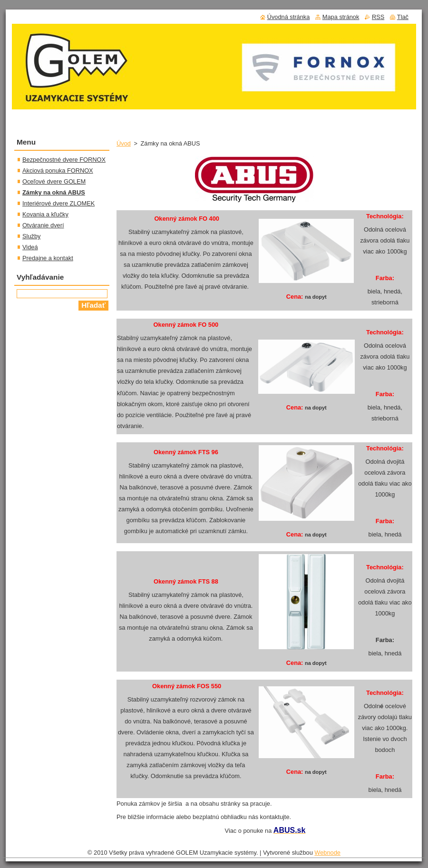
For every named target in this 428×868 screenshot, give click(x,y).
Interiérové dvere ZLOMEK (58, 203)
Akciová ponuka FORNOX (58, 171)
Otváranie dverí (43, 225)
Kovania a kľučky (45, 214)
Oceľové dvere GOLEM (54, 181)
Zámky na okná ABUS (54, 192)
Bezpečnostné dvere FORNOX (64, 160)
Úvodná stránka (289, 17)
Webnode (327, 853)
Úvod (124, 143)
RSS (378, 17)
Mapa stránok (341, 17)
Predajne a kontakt (48, 258)
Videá (30, 247)
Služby (31, 236)
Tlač (403, 17)
